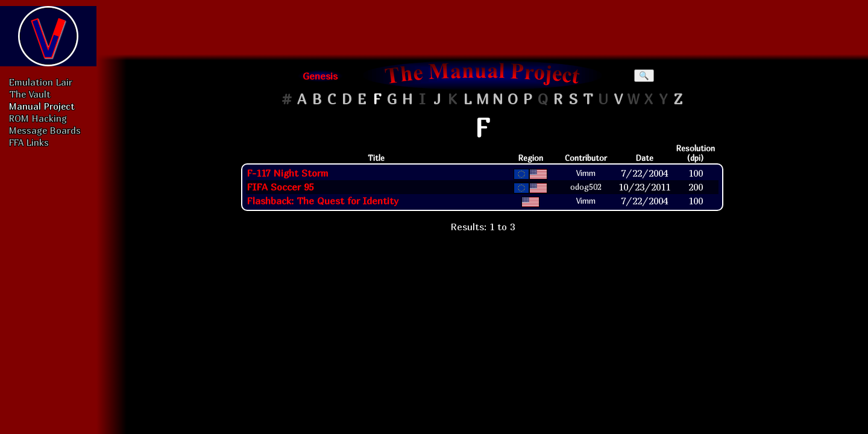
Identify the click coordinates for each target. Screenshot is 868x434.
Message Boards (45, 130)
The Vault (30, 94)
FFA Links (29, 142)
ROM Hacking (38, 118)
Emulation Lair (41, 82)
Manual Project (42, 106)
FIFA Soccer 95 (280, 187)
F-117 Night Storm (288, 173)
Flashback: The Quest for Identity (322, 201)
